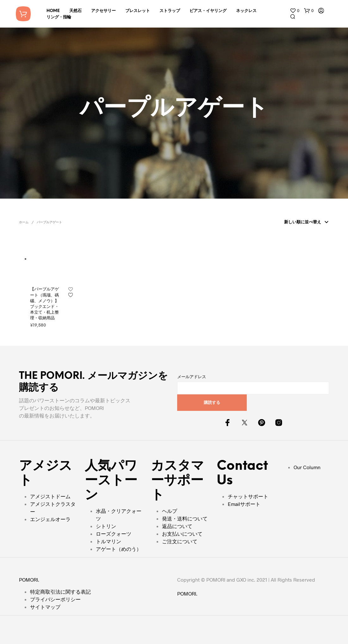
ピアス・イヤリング (208, 11)
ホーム (24, 223)
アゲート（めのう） (119, 549)
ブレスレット (138, 11)
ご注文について (180, 541)
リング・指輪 (59, 17)
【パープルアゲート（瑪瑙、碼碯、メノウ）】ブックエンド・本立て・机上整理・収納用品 (44, 303)
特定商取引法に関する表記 (60, 592)
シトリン (106, 526)
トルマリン (109, 541)
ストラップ (170, 11)
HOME (53, 11)
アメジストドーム (50, 496)
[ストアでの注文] (305, 222)
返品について (177, 526)
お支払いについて (182, 534)
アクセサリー (103, 11)
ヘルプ (170, 511)
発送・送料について (185, 518)
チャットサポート (248, 496)
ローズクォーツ (114, 534)
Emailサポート (244, 504)
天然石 (75, 11)
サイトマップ (45, 607)
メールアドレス (192, 377)
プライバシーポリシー (55, 599)
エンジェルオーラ (50, 519)
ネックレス (246, 11)
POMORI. (29, 580)
